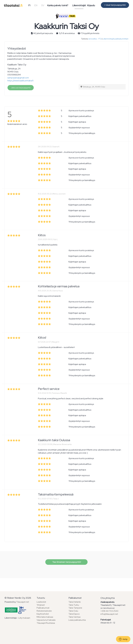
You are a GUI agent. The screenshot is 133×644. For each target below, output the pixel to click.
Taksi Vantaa (74, 617)
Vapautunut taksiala (46, 620)
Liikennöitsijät (79, 5)
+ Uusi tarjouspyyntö (115, 5)
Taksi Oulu (73, 611)
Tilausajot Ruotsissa (46, 623)
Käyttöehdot (43, 614)
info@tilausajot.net (109, 614)
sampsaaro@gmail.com (18, 78)
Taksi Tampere (75, 608)
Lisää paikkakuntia (77, 620)
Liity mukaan (24, 618)
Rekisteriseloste (44, 611)
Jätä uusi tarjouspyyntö (21, 88)
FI (29, 5)
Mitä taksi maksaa (45, 617)
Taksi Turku (74, 605)
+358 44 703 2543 (109, 611)
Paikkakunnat (43, 608)
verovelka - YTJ (95, 39)
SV (43, 5)
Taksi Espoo (74, 614)
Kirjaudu (91, 5)
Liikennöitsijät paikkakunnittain (115, 39)
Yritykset (41, 605)
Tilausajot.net (23, 602)
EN (36, 5)
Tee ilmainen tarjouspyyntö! (66, 562)
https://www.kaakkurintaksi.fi (20, 81)
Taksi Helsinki (75, 602)
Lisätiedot (41, 602)
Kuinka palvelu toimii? (58, 5)
